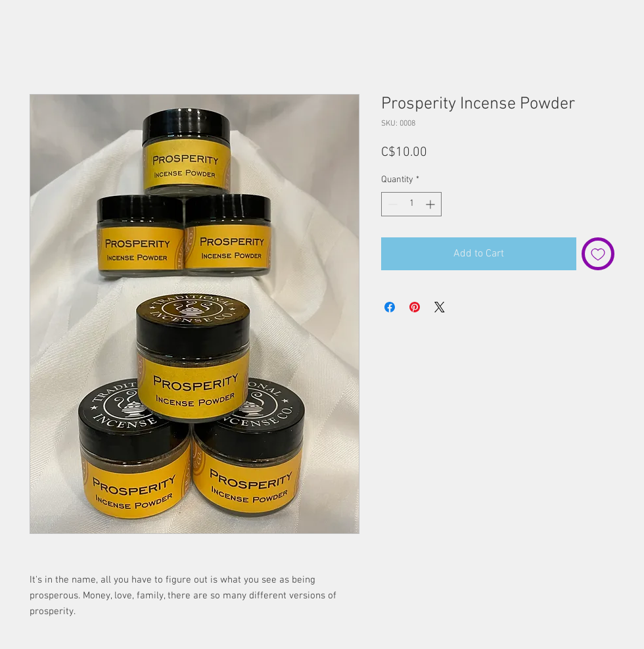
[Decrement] (391, 204)
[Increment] (431, 204)
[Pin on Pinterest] (415, 307)
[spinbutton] (411, 204)
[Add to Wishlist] (598, 254)
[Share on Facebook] (390, 307)
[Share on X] (440, 307)
